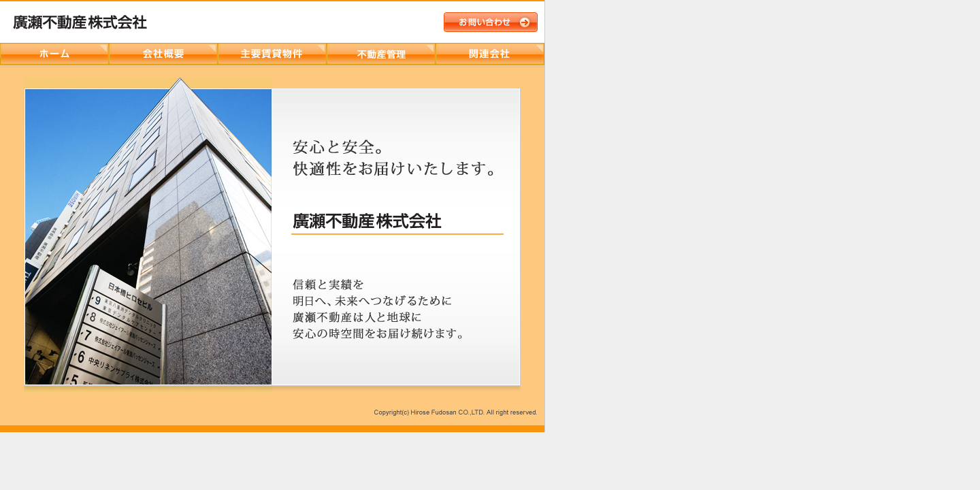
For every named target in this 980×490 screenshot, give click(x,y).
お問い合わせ (491, 22)
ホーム (54, 54)
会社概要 (163, 54)
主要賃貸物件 (272, 54)
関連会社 (490, 54)
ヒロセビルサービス (381, 54)
